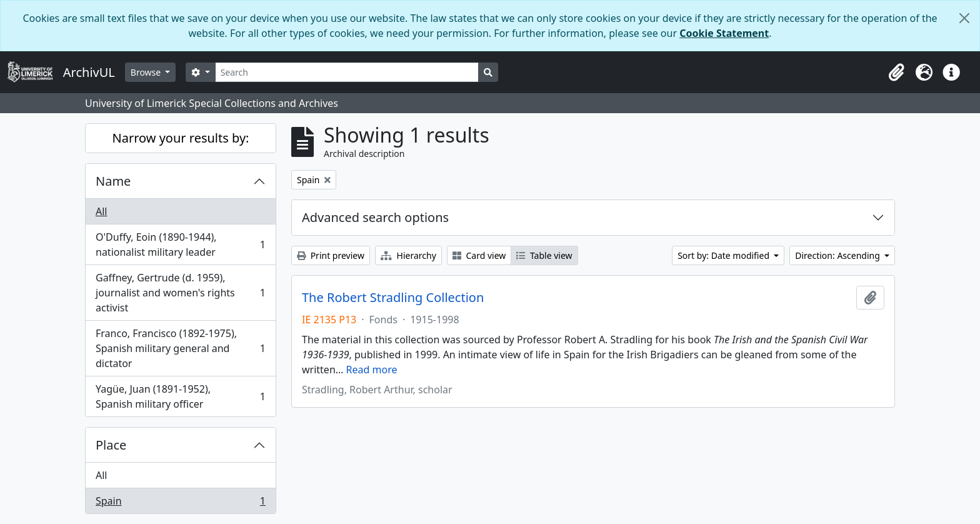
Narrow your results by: (181, 138)
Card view (479, 255)
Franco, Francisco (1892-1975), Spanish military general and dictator (180, 348)
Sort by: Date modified (725, 255)
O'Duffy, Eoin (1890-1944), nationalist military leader (180, 244)
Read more (372, 370)
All (101, 211)
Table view (544, 255)
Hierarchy (408, 255)
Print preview (331, 255)
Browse (147, 72)
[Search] (347, 72)
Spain (180, 503)
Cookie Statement (724, 33)
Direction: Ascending (838, 255)
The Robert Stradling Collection (393, 298)
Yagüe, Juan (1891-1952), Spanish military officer (180, 396)
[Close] (964, 18)
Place (111, 445)
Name (113, 181)
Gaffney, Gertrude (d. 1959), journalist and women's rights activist (180, 293)
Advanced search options (375, 217)
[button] (896, 73)
